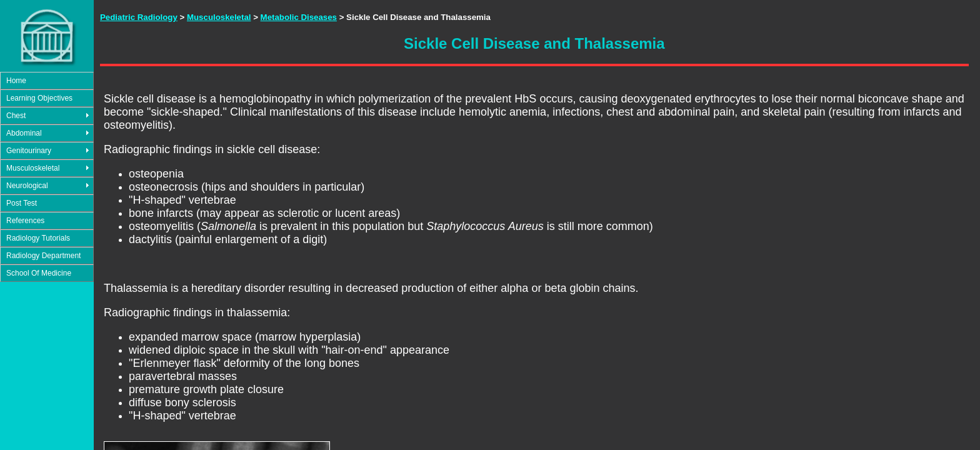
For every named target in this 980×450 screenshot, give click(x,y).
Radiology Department (43, 256)
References (25, 221)
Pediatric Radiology (139, 17)
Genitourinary (29, 151)
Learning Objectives (39, 98)
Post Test (22, 203)
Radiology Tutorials (38, 238)
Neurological (27, 186)
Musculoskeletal (33, 168)
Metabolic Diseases (299, 17)
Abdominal (24, 133)
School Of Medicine (39, 273)
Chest (16, 116)
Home (16, 81)
